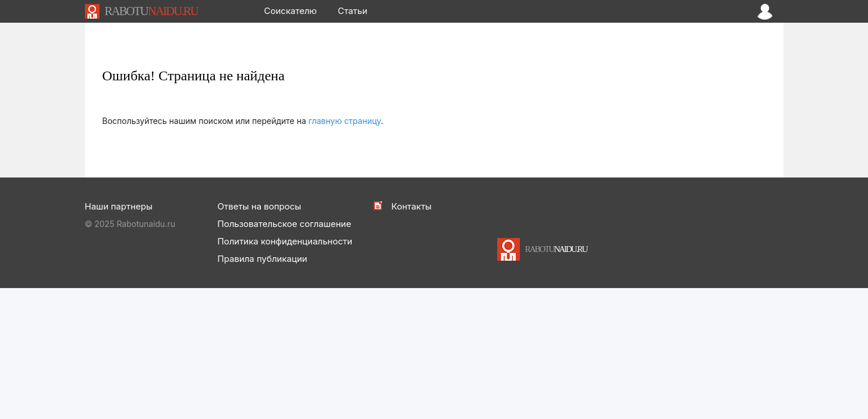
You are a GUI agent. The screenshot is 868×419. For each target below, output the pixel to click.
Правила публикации (263, 259)
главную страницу (345, 121)
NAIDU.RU (151, 11)
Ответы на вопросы (260, 206)
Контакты (411, 206)
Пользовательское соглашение (285, 224)
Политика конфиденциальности (285, 241)
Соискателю (291, 11)
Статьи (352, 11)
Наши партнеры (119, 206)
